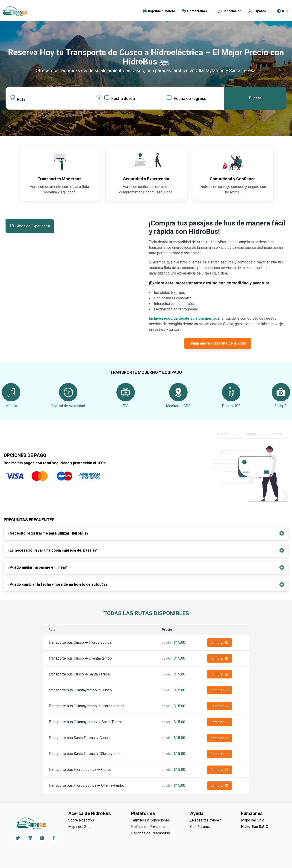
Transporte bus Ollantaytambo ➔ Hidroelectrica (86, 706)
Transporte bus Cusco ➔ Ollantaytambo (80, 658)
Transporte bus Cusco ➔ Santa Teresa (79, 674)
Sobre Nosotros (81, 820)
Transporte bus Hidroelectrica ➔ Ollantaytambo (86, 785)
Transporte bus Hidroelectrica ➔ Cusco (80, 770)
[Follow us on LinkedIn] (30, 838)
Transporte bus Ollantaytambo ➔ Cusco (80, 690)
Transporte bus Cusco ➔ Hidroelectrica (80, 642)
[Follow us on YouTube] (42, 838)
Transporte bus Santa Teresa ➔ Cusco (79, 738)
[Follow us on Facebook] (54, 838)
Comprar (220, 643)
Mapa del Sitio (80, 827)
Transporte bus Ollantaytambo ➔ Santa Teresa (86, 722)
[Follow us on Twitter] (18, 838)
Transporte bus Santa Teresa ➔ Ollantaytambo (86, 754)
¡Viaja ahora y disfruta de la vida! (218, 343)
